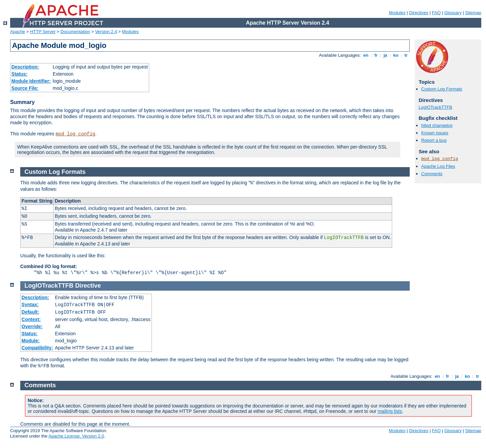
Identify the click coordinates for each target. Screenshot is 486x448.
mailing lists (390, 411)
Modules (397, 13)
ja (385, 55)
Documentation (75, 32)
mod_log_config (76, 134)
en (366, 55)
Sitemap (473, 13)
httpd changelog (437, 125)
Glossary (453, 13)
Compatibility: (37, 348)
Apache (18, 32)
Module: (31, 341)
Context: (31, 319)
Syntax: (30, 305)
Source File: (25, 88)
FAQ (436, 13)
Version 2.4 (106, 32)
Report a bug (434, 140)
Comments (432, 174)
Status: (19, 74)
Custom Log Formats (442, 89)
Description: (25, 67)
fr (376, 55)
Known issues (435, 133)
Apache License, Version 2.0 (76, 436)
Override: (32, 326)
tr (406, 55)
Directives (419, 13)
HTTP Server (43, 32)
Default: (30, 312)
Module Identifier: (31, 81)
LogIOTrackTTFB (435, 107)
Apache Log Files (438, 166)
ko (396, 55)
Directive (88, 286)
